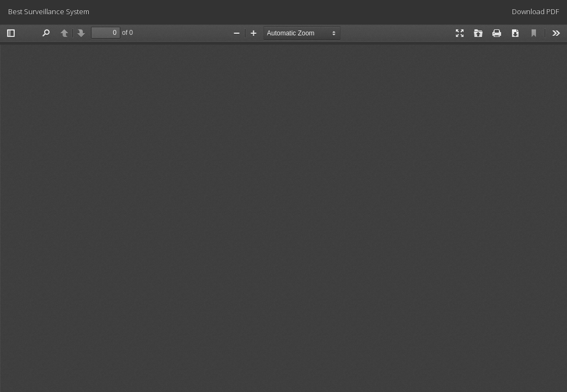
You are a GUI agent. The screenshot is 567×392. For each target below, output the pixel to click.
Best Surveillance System (49, 11)
